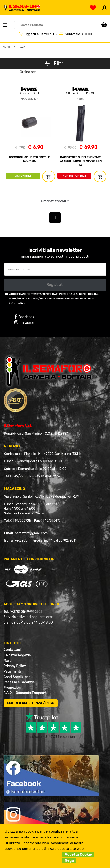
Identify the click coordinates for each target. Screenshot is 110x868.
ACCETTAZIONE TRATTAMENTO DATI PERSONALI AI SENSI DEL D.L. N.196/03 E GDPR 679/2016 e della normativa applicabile (54, 299)
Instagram (25, 322)
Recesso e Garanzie (19, 682)
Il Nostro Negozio (17, 655)
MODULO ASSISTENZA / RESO (31, 703)
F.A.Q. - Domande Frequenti (25, 693)
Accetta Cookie (78, 854)
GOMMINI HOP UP (29, 93)
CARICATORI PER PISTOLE (81, 93)
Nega (69, 860)
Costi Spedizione (17, 677)
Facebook (24, 317)
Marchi (9, 661)
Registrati (55, 285)
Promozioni (13, 688)
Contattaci (12, 650)
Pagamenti (12, 671)
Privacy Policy (15, 666)
